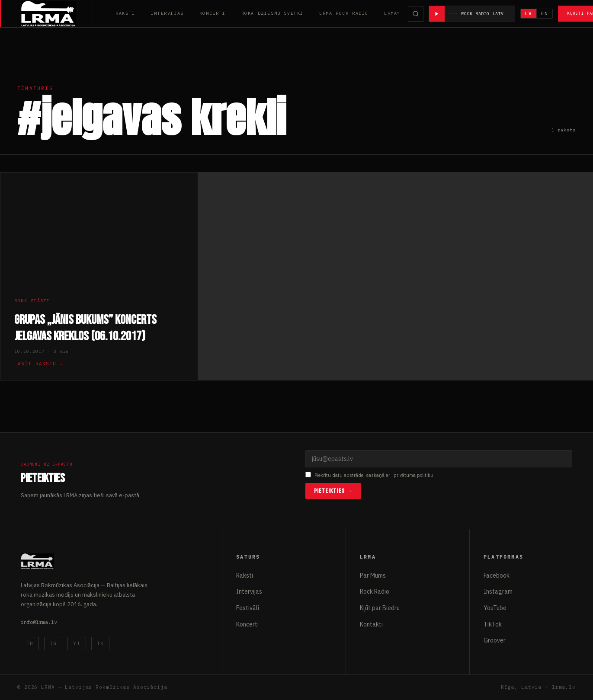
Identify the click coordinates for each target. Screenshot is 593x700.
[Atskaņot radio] (437, 14)
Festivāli (248, 608)
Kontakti (371, 624)
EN (545, 13)
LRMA (391, 13)
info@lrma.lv (39, 622)
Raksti (125, 13)
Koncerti (213, 13)
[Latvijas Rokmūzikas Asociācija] (56, 14)
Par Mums (373, 575)
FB (30, 643)
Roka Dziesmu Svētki (272, 13)
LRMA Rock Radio (344, 13)
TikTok (493, 624)
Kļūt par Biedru (380, 608)
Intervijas (167, 13)
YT (77, 643)
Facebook (497, 575)
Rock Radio (375, 591)
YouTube (495, 608)
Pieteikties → (333, 491)
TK (100, 643)
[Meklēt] (416, 14)
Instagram (498, 591)
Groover (495, 640)
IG (53, 643)
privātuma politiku (413, 475)
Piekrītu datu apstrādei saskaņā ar (369, 475)
